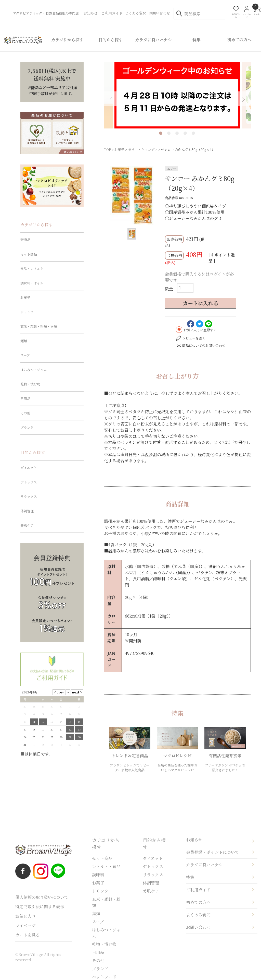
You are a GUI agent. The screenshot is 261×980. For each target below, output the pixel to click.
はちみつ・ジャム (34, 370)
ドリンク (27, 312)
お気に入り (25, 916)
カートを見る (28, 935)
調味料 (98, 875)
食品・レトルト (32, 269)
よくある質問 (198, 915)
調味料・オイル (32, 283)
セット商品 (29, 254)
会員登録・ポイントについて (213, 852)
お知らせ (194, 840)
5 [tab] (193, 133)
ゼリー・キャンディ (143, 150)
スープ (25, 355)
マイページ (25, 925)
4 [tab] (185, 133)
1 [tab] (161, 133)
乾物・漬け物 (30, 384)
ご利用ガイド (198, 890)
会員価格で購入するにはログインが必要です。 (199, 277)
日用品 (25, 399)
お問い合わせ (198, 927)
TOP (107, 150)
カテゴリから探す (67, 40)
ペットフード (104, 977)
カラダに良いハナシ (153, 40)
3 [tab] (177, 133)
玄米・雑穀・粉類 (106, 902)
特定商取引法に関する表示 (40, 907)
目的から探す (111, 40)
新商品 (25, 240)
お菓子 (119, 150)
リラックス (29, 496)
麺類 (24, 341)
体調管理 (27, 511)
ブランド (27, 427)
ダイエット (29, 468)
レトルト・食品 (106, 866)
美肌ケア (27, 525)
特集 (197, 40)
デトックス (29, 482)
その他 (25, 413)
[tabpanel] (177, 95)
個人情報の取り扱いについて (42, 897)
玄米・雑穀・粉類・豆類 (39, 326)
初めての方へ (239, 40)
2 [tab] (169, 133)
